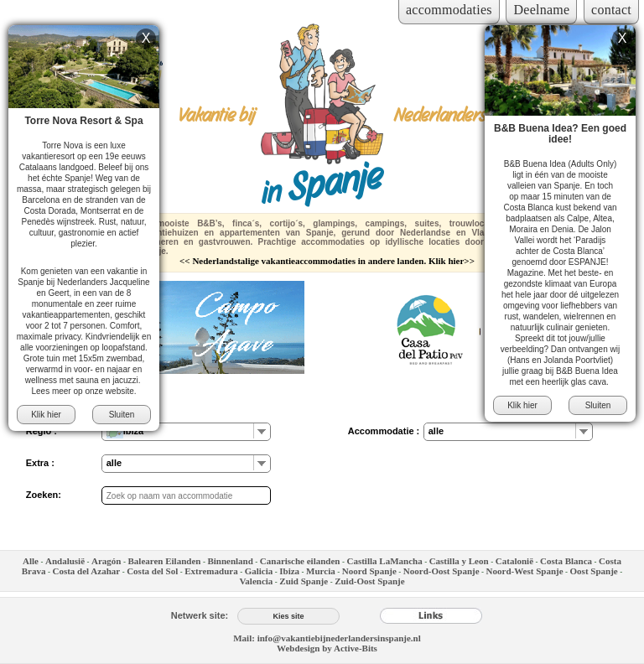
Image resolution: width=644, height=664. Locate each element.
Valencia (256, 581)
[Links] (431, 615)
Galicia (259, 571)
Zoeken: (44, 495)
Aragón (106, 561)
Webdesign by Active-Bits (327, 648)
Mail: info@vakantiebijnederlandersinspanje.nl (327, 638)
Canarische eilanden (300, 561)
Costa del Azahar (86, 571)
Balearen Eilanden (165, 561)
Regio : (42, 431)
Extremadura (211, 571)
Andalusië (65, 561)
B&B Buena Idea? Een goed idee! (560, 134)
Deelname (541, 10)
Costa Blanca (566, 561)
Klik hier (46, 415)
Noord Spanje (369, 571)
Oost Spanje (594, 571)
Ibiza (289, 571)
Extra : (40, 463)
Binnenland (230, 561)
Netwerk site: (200, 615)
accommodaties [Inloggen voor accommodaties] (449, 10)
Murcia (321, 571)
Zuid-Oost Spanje (369, 581)
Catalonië (514, 561)
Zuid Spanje (304, 581)
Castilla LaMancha (384, 561)
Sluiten (122, 415)
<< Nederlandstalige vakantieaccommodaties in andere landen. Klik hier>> (327, 261)
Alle (31, 561)
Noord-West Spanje (525, 571)
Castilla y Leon (460, 561)
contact (611, 10)
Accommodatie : (384, 431)
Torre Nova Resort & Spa (83, 121)
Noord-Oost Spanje (441, 571)
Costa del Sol (152, 571)
